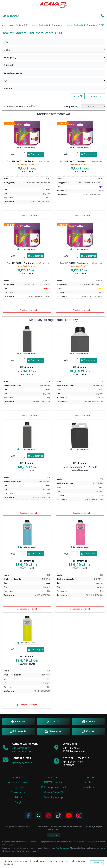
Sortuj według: (71, 107)
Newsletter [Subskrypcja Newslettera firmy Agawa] (89, 787)
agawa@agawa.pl (80, 470)
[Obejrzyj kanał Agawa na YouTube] (69, 815)
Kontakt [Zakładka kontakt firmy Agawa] (89, 782)
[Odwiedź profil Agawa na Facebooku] (28, 815)
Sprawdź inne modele (27, 148)
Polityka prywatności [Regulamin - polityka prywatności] (53, 787)
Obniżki (53, 722)
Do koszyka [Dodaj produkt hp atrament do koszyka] (35, 360)
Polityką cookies (62, 848)
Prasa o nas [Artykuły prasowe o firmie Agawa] (53, 777)
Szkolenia (18, 731)
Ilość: (13, 154)
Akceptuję (97, 863)
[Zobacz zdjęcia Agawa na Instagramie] (79, 815)
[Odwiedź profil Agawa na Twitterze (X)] (38, 815)
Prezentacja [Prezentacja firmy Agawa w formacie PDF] (18, 792)
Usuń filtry (96, 96)
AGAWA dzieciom (53, 782)
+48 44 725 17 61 (21, 748)
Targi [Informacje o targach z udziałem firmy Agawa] (18, 802)
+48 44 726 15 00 (21, 751)
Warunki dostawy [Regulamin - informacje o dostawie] (18, 782)
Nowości (18, 722)
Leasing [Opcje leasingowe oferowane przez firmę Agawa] (89, 777)
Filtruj (78, 96)
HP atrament (27, 367)
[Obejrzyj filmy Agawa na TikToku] (59, 815)
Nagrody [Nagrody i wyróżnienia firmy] (18, 787)
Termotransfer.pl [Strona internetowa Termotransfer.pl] (53, 797)
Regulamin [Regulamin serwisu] (18, 777)
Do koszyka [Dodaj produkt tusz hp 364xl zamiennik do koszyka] (35, 154)
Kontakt (89, 731)
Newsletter (53, 731)
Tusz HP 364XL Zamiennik (28, 163)
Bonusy (89, 722)
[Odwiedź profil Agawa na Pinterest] (49, 815)
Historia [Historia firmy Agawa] (18, 797)
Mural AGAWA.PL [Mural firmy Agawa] (53, 792)
